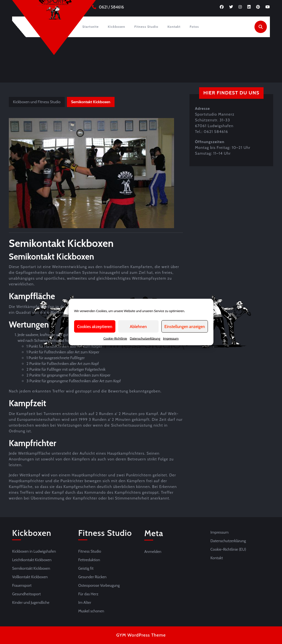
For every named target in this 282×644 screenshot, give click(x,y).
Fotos (194, 27)
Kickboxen (117, 27)
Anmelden (153, 552)
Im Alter (85, 602)
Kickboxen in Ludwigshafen (34, 551)
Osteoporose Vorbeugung (99, 585)
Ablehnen (138, 326)
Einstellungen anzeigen (185, 326)
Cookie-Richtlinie (115, 338)
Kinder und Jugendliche (31, 602)
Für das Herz (88, 594)
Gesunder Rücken (92, 577)
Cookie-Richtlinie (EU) (228, 549)
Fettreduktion (89, 560)
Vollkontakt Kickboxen (30, 577)
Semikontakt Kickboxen (31, 568)
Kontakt (174, 27)
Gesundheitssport (26, 594)
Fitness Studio (146, 27)
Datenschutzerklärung (145, 338)
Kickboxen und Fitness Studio (37, 102)
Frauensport (22, 585)
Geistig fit (86, 568)
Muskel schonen (91, 611)
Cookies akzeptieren (95, 326)
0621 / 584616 (111, 7)
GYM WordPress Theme (141, 635)
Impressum (171, 338)
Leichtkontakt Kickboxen (32, 560)
